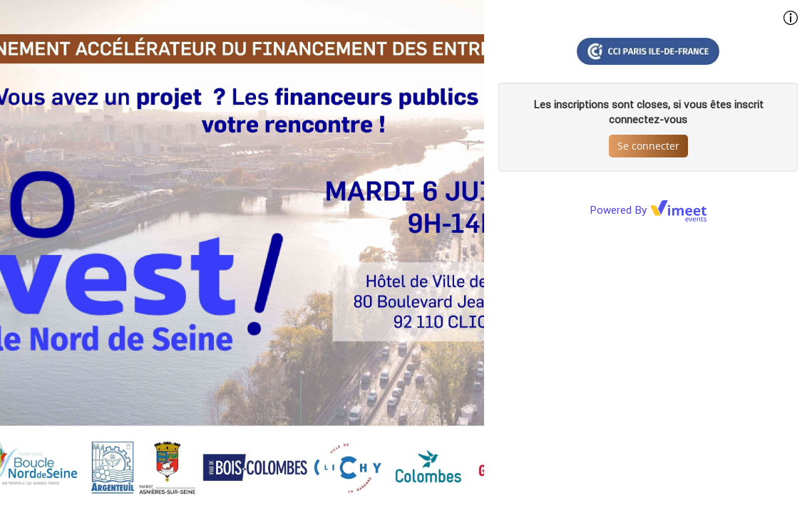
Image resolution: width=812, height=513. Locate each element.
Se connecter (648, 146)
